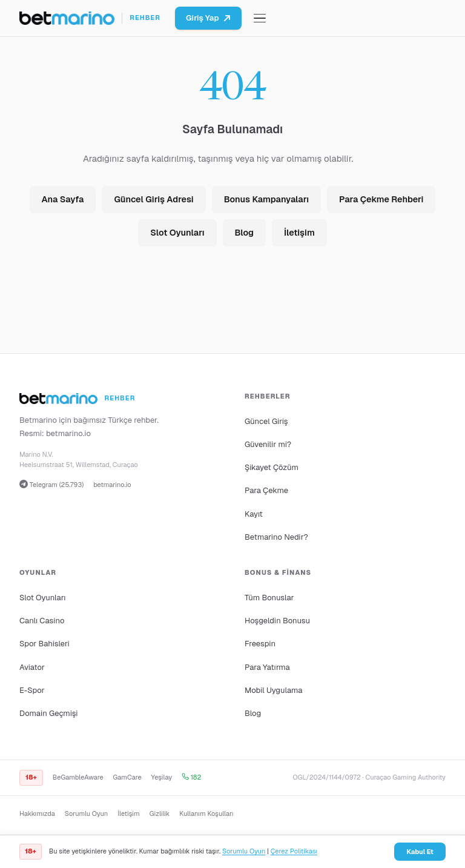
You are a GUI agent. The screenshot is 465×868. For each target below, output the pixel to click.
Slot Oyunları (177, 233)
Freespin (260, 644)
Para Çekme (266, 490)
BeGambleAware (78, 777)
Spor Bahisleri (45, 644)
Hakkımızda (37, 813)
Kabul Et (420, 852)
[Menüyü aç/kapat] (260, 18)
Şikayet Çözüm (272, 467)
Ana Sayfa (63, 199)
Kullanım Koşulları (206, 813)
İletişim (299, 233)
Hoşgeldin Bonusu (277, 621)
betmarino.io (68, 433)
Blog (244, 233)
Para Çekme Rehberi (381, 199)
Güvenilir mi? (268, 444)
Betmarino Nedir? (276, 537)
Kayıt (254, 514)
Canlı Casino (42, 621)
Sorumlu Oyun (86, 813)
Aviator (32, 667)
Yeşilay (162, 777)
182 (191, 777)
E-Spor (32, 690)
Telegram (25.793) (51, 484)
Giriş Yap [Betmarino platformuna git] (208, 18)
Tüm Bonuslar (269, 598)
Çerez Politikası (294, 851)
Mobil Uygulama (274, 690)
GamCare (127, 777)
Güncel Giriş (266, 421)
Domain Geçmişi (49, 713)
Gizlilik (160, 813)
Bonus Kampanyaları (266, 199)
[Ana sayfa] (90, 18)
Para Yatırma (267, 667)
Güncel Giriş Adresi (153, 199)
